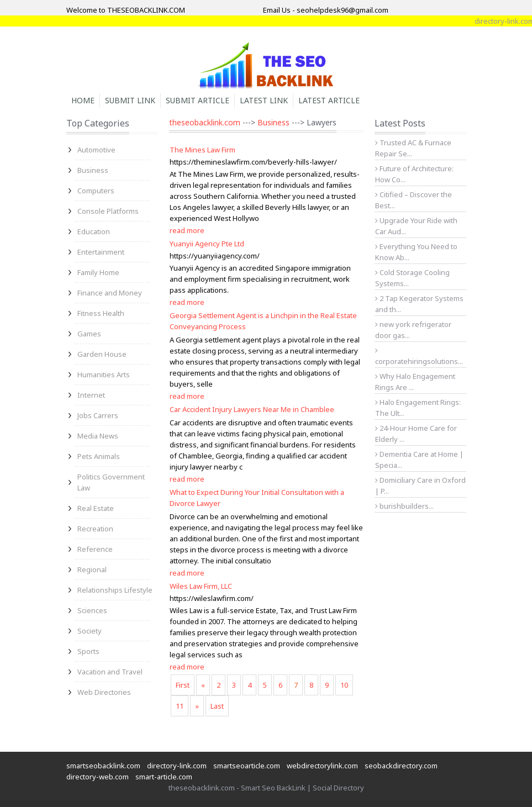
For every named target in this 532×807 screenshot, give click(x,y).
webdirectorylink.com (322, 766)
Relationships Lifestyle (115, 590)
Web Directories (104, 692)
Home (83, 100)
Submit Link (130, 100)
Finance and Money (110, 293)
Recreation (95, 529)
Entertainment (101, 252)
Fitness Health (101, 313)
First (183, 685)
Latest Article (329, 100)
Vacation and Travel (110, 672)
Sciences (92, 610)
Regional (92, 569)
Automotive (96, 150)
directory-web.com (98, 777)
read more (187, 230)
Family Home (98, 272)
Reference (95, 549)
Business (93, 170)
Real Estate (96, 508)
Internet (91, 395)
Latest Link (264, 100)
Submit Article (197, 100)
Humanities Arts (104, 375)
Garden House (102, 354)
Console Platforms (108, 211)
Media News (98, 436)
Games (89, 334)
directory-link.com (177, 766)
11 (180, 706)
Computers (96, 191)
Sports (88, 651)
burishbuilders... (404, 506)
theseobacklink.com (205, 122)
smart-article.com (164, 777)
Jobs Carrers (98, 415)
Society (89, 631)
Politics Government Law (111, 482)
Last (217, 706)
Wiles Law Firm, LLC (201, 586)
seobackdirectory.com (401, 766)
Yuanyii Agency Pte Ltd (207, 244)
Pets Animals (99, 456)
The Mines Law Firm (202, 150)
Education (94, 231)
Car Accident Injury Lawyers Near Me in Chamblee (252, 409)
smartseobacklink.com (103, 766)
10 (344, 685)
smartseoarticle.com (247, 766)
